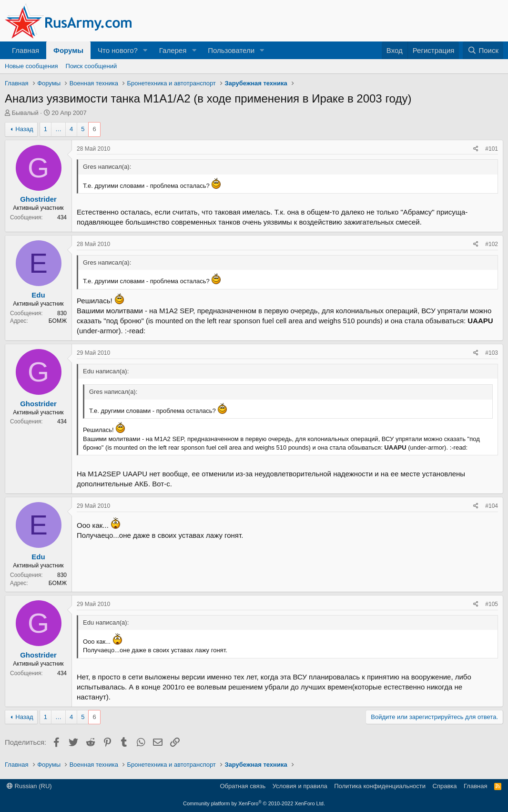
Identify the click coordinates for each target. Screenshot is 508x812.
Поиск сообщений (91, 66)
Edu (38, 295)
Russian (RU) (29, 786)
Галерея (173, 50)
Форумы (68, 50)
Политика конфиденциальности (380, 786)
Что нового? (118, 50)
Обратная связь (243, 786)
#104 (492, 506)
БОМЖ (58, 321)
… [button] (58, 129)
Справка (445, 786)
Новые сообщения (31, 66)
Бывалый (25, 113)
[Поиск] (483, 50)
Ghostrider (38, 199)
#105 (492, 604)
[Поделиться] (476, 149)
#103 (492, 353)
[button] (145, 50)
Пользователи (231, 50)
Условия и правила (300, 786)
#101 (492, 149)
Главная (25, 50)
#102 (492, 244)
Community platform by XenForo (254, 803)
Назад (24, 129)
